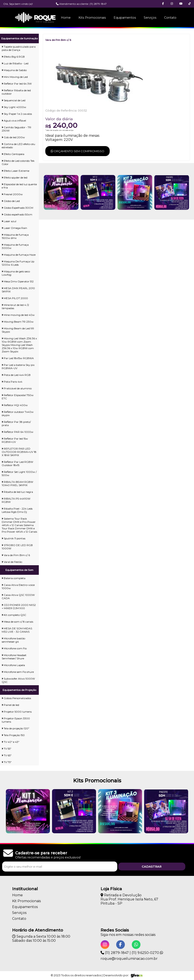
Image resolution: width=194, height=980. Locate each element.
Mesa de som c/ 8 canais (17, 622)
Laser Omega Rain (14, 228)
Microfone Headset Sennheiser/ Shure (14, 657)
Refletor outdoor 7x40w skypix (18, 413)
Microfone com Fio (14, 648)
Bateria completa (14, 578)
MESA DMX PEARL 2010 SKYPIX (18, 290)
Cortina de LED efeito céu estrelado (18, 146)
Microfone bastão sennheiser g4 (13, 640)
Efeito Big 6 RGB (13, 57)
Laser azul (9, 221)
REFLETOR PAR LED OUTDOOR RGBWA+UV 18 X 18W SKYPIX (19, 452)
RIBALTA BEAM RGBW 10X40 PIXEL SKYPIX (17, 483)
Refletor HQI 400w (15, 405)
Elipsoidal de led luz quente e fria (19, 186)
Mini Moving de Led (15, 77)
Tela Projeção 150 (13, 735)
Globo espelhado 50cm (17, 214)
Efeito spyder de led (15, 177)
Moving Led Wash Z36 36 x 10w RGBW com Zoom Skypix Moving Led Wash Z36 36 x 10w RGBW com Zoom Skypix (19, 345)
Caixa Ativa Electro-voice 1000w (18, 587)
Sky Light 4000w (14, 107)
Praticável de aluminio (17, 388)
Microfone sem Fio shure (18, 672)
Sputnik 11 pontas (14, 538)
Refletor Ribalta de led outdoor (16, 92)
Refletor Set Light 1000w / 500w (19, 473)
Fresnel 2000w (12, 194)
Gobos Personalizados (16, 698)
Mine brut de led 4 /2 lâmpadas (15, 307)
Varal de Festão (12, 562)
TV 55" (7, 749)
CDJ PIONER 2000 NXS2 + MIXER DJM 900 (19, 607)
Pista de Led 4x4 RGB (16, 375)
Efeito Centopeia (13, 154)
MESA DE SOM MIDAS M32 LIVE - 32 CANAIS (17, 630)
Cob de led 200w (13, 137)
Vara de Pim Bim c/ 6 (16, 555)
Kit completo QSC (14, 615)
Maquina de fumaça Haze (19, 255)
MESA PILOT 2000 (15, 298)
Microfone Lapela (13, 665)
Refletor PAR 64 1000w (18, 432)
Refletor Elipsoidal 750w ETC (18, 397)
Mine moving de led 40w (18, 315)
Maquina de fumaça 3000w (15, 246)
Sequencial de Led (14, 100)
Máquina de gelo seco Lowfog (16, 273)
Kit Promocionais (26, 901)
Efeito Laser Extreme (15, 171)
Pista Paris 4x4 (12, 382)
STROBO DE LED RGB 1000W (17, 547)
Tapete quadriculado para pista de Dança (19, 48)
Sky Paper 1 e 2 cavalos (17, 114)
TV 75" (7, 762)
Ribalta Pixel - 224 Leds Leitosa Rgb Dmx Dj (17, 510)
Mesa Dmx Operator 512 (18, 281)
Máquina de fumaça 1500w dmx (15, 236)
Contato (170, 18)
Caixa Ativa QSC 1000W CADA (18, 597)
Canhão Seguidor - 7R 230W (16, 129)
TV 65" (7, 755)
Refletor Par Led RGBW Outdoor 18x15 (17, 463)
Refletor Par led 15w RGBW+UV (15, 440)
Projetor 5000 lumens (17, 712)
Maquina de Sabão (14, 70)
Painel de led (10, 705)
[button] (190, 4)
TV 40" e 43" (11, 742)
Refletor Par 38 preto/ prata (16, 423)
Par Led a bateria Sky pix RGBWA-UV (18, 367)
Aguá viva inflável (14, 121)
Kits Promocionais (92, 18)
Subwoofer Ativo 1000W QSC (18, 680)
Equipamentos (125, 18)
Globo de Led (11, 201)
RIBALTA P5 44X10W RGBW (16, 500)
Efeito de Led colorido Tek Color (18, 162)
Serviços (150, 18)
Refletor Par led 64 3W (17, 84)
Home (66, 18)
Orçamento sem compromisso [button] (77, 151)
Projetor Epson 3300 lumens (16, 720)
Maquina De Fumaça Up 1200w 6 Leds (18, 263)
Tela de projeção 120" (15, 728)
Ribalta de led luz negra (17, 492)
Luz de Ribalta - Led (15, 63)
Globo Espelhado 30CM (17, 208)
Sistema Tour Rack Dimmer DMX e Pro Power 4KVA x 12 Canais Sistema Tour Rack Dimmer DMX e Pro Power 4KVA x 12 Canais (19, 525)
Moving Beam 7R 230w (18, 322)
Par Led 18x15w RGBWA (18, 358)
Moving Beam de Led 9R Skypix (18, 330)
